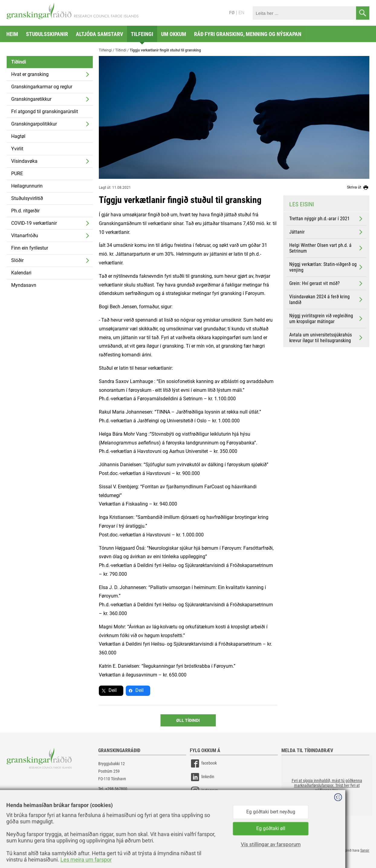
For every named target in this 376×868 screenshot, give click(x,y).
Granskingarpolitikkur (34, 124)
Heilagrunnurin (27, 186)
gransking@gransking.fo (118, 796)
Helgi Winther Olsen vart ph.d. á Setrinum (326, 248)
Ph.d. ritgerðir (25, 211)
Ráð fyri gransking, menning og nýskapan (248, 34)
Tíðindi (19, 62)
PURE (17, 174)
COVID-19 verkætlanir (34, 223)
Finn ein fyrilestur (30, 248)
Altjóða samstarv (99, 34)
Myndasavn (24, 285)
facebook (203, 763)
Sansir (365, 850)
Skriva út (358, 188)
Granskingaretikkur (31, 99)
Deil (113, 690)
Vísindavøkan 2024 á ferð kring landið (326, 300)
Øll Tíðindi (188, 720)
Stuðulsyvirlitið (27, 198)
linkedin (202, 777)
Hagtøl (18, 136)
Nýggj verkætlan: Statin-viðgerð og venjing (326, 267)
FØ (232, 13)
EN (241, 13)
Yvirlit (17, 149)
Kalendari (21, 273)
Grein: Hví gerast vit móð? (326, 283)
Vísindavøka (24, 161)
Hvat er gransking (30, 74)
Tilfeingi (142, 34)
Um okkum (174, 34)
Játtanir (326, 232)
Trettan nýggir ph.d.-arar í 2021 (326, 219)
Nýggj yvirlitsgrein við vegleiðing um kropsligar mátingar (326, 319)
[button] (327, 785)
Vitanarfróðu (25, 236)
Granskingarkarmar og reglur (42, 87)
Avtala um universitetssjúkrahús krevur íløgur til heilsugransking (326, 338)
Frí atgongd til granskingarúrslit (45, 111)
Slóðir (17, 260)
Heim (12, 34)
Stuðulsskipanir (47, 34)
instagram (204, 791)
